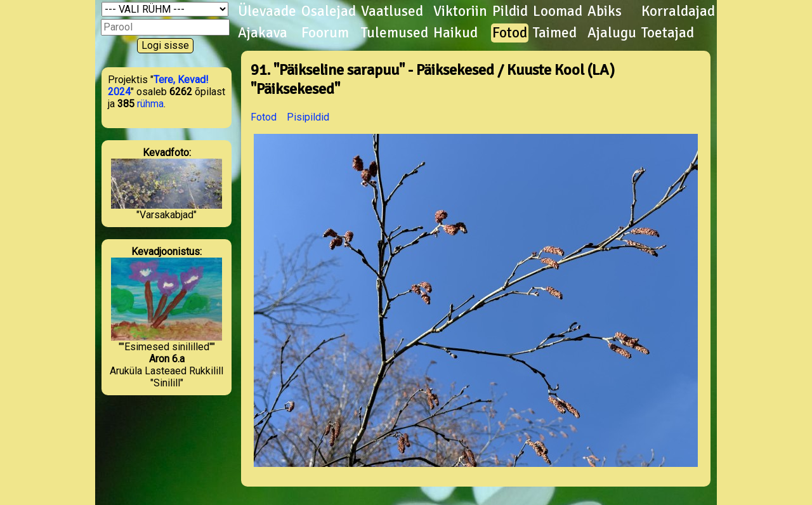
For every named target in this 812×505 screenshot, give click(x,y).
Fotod (510, 33)
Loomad (558, 11)
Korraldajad (678, 11)
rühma (150, 104)
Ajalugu (612, 33)
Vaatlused (392, 11)
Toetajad (668, 33)
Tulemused (395, 33)
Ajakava (263, 33)
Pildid (510, 11)
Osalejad (329, 11)
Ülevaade (267, 11)
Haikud (455, 33)
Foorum (325, 33)
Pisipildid (308, 117)
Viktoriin (460, 11)
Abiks (605, 11)
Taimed (555, 33)
